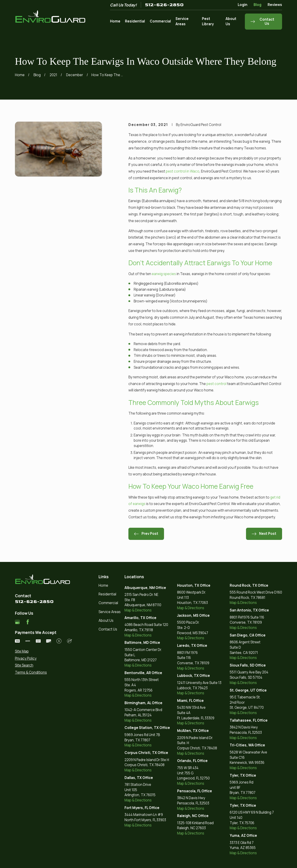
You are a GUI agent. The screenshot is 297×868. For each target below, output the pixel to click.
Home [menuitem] (115, 21)
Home (103, 585)
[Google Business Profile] (17, 622)
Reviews (275, 5)
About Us (106, 621)
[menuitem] (43, 652)
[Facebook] (28, 622)
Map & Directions (138, 610)
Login (243, 5)
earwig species (164, 274)
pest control (216, 384)
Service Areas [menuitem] (182, 21)
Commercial (108, 603)
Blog (257, 5)
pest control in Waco (183, 171)
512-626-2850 (164, 5)
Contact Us (108, 629)
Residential (107, 594)
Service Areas (110, 612)
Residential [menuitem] (135, 21)
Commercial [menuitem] (160, 21)
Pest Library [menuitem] (208, 21)
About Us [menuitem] (231, 21)
